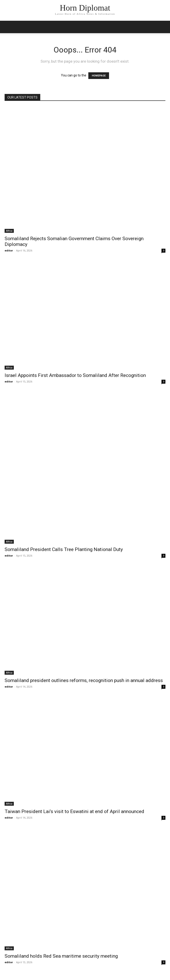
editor (9, 250)
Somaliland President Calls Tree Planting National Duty (64, 549)
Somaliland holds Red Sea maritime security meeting (61, 956)
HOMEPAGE (99, 76)
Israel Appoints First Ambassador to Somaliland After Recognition (75, 375)
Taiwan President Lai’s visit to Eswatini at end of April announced (74, 811)
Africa (9, 231)
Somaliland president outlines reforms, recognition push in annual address (84, 680)
